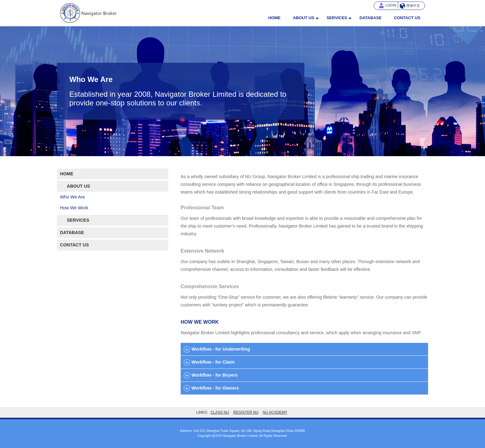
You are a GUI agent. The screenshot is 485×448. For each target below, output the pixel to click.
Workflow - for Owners (215, 388)
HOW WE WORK (200, 322)
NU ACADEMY (275, 412)
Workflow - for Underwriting (221, 349)
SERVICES (337, 18)
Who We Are (73, 197)
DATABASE (370, 18)
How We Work (74, 208)
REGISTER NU (246, 412)
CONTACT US (407, 18)
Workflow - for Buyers (215, 375)
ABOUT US (304, 18)
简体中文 (413, 6)
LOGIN (391, 5)
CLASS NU (220, 412)
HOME (274, 18)
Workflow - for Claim (213, 362)
